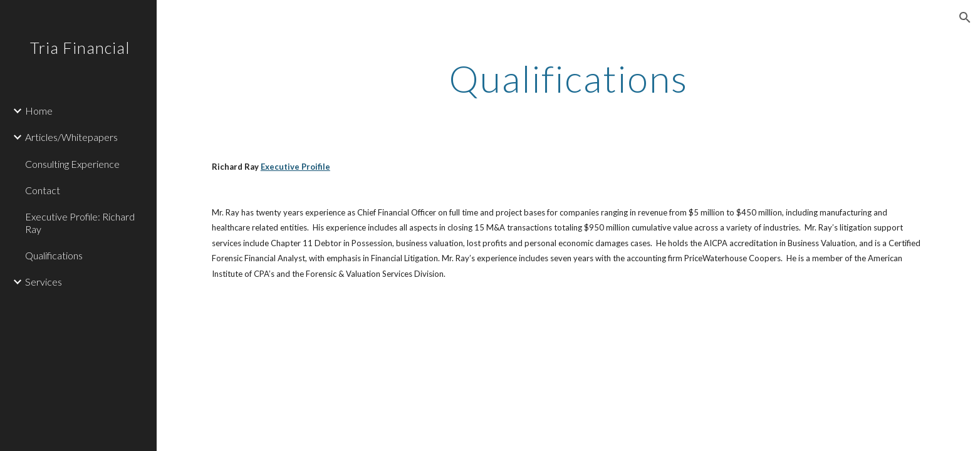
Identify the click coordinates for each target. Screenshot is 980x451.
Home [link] (39, 111)
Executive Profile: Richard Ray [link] (80, 222)
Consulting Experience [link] (72, 164)
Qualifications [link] (54, 255)
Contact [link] (43, 190)
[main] (568, 78)
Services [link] (44, 282)
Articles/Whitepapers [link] (71, 137)
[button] (965, 18)
